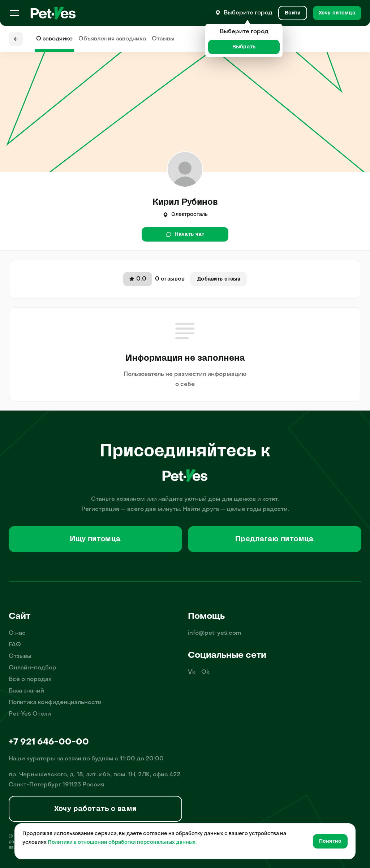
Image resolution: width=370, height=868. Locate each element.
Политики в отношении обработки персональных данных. (122, 843)
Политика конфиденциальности (55, 703)
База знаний (26, 691)
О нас (17, 633)
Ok (205, 672)
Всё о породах (30, 680)
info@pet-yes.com (215, 633)
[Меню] (14, 13)
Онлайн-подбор (33, 668)
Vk (192, 672)
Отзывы (163, 39)
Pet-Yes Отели (30, 714)
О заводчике (54, 39)
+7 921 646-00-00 (49, 742)
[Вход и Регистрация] (292, 13)
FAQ (15, 645)
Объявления (112, 39)
